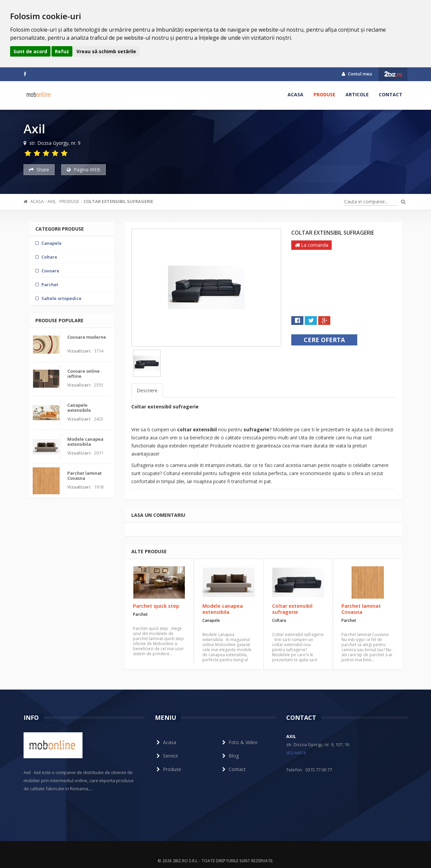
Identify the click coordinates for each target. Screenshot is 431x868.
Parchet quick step (156, 606)
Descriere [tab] (147, 390)
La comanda (312, 245)
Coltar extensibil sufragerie (118, 201)
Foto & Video (239, 742)
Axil (52, 201)
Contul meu (357, 74)
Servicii (166, 756)
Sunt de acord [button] (30, 51)
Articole (357, 94)
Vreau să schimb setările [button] (106, 51)
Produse (324, 94)
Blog (230, 756)
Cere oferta (324, 340)
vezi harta (296, 753)
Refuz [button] (62, 51)
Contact (391, 94)
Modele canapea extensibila (223, 609)
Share (39, 170)
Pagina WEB (84, 170)
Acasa (295, 94)
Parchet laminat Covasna (361, 609)
